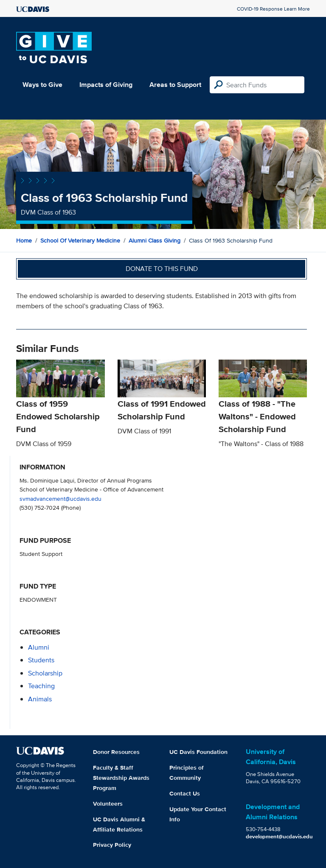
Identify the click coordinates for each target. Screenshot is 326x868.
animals (40, 699)
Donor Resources (116, 752)
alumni (39, 647)
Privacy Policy (112, 845)
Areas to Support (175, 85)
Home (24, 240)
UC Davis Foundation (198, 752)
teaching (41, 686)
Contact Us (185, 793)
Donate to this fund (162, 269)
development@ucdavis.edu (279, 836)
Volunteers (108, 804)
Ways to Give (42, 85)
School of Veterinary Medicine (80, 240)
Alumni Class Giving (155, 240)
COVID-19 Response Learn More (273, 9)
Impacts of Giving (106, 85)
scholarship (45, 673)
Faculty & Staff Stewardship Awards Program (121, 778)
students (41, 660)
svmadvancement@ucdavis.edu (60, 498)
